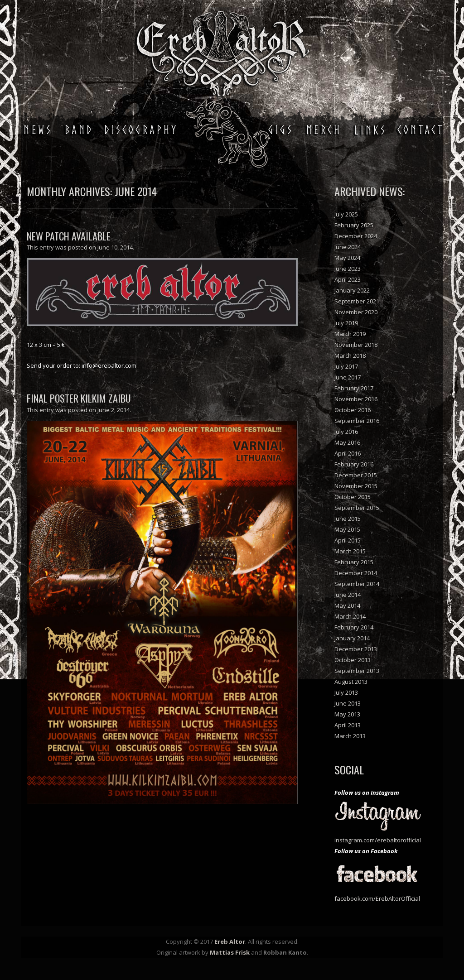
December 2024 (356, 236)
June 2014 (348, 595)
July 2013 (346, 692)
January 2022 (352, 290)
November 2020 (356, 312)
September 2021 (357, 301)
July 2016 (346, 432)
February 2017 (354, 388)
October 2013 (353, 660)
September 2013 (357, 671)
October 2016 (353, 410)
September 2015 (357, 508)
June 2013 (348, 703)
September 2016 (357, 421)
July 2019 (346, 323)
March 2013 (350, 736)
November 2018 (356, 345)
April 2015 (348, 540)
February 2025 (354, 225)
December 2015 (356, 475)
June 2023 (348, 269)
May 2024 (347, 258)
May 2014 (347, 605)
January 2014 (352, 638)
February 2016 (354, 464)
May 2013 (347, 714)
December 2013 (356, 649)
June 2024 (348, 247)
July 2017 (346, 366)
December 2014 (356, 573)
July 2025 (346, 214)
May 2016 (347, 442)
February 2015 (354, 562)
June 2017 (348, 377)
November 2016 (356, 399)
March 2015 (350, 551)
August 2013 (351, 682)
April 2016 (348, 453)
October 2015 (353, 497)
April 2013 (348, 725)
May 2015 (347, 529)
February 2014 (354, 627)
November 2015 (356, 486)
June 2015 (348, 519)
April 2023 (348, 279)
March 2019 (350, 334)
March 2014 (350, 616)
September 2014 (357, 584)
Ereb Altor (230, 942)
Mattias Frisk (230, 952)
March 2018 (350, 355)
